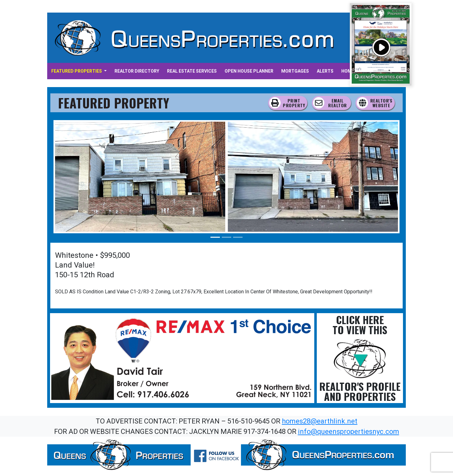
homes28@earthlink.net (320, 421)
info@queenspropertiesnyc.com (349, 432)
